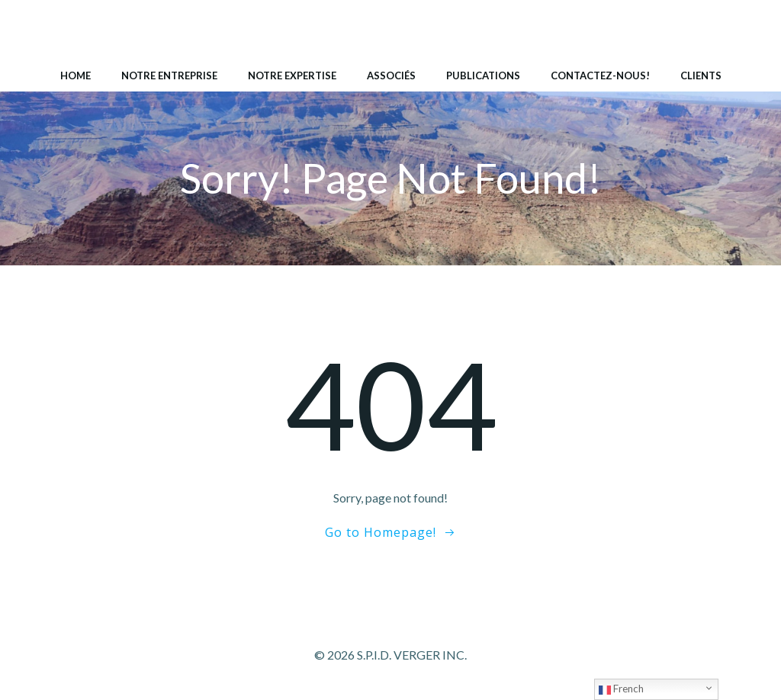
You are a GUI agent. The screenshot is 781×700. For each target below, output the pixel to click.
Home (76, 75)
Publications (483, 75)
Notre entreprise (169, 75)
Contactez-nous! (600, 75)
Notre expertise (292, 75)
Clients (701, 75)
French (621, 689)
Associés (391, 75)
